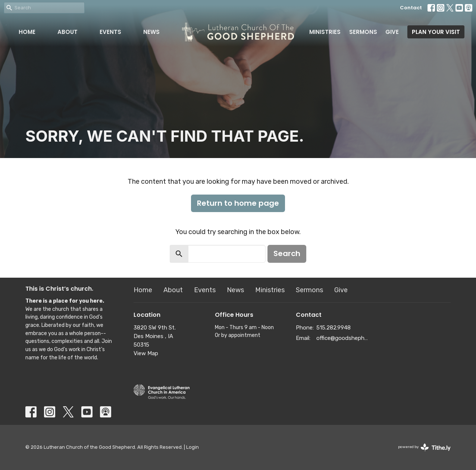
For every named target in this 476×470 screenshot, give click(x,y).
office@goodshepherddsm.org (343, 338)
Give (392, 32)
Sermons (363, 32)
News (151, 32)
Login (192, 447)
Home (27, 32)
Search (287, 253)
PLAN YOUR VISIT (436, 32)
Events (110, 32)
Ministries (325, 32)
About (68, 32)
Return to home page (238, 203)
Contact (411, 8)
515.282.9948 (333, 328)
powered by (424, 447)
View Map (146, 353)
